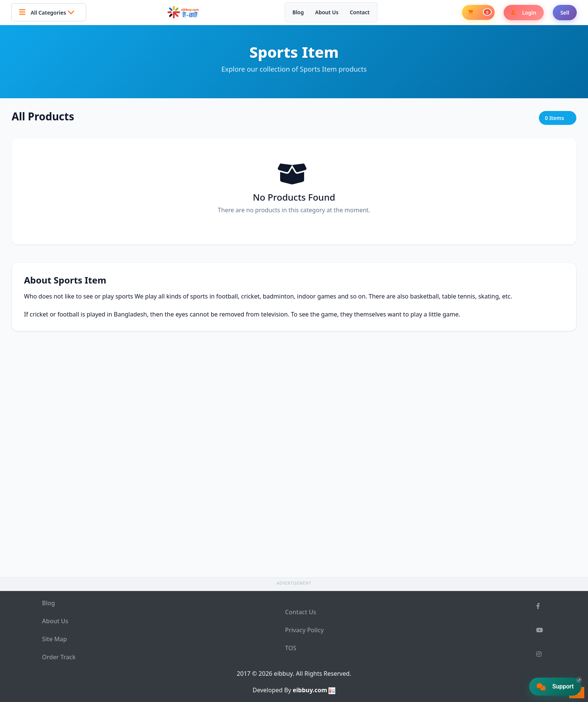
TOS (291, 648)
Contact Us (301, 612)
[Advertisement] (294, 190)
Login (524, 13)
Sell (565, 13)
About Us (327, 12)
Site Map (54, 639)
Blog (298, 12)
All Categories (49, 12)
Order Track (59, 657)
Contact (360, 12)
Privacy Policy (304, 630)
